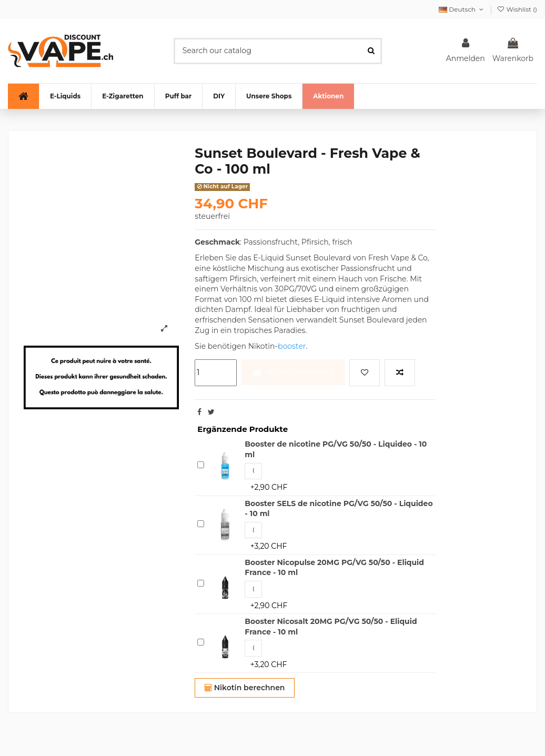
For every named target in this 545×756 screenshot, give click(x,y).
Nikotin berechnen (245, 688)
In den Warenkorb (293, 372)
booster (292, 346)
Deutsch (462, 9)
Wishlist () (517, 9)
